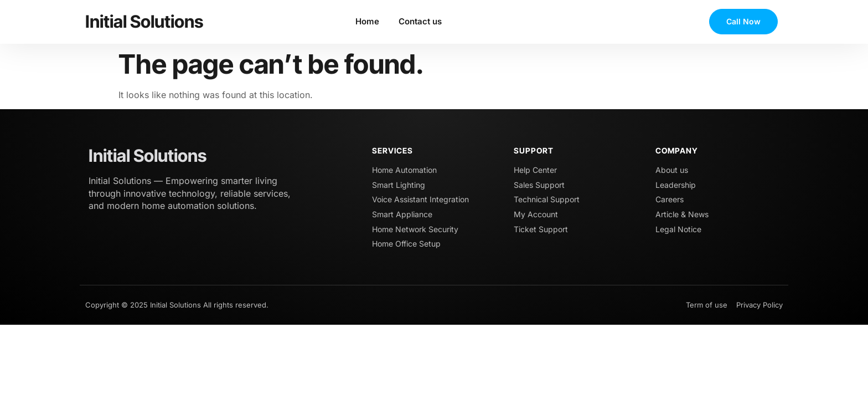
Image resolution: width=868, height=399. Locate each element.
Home (367, 21)
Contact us (420, 21)
